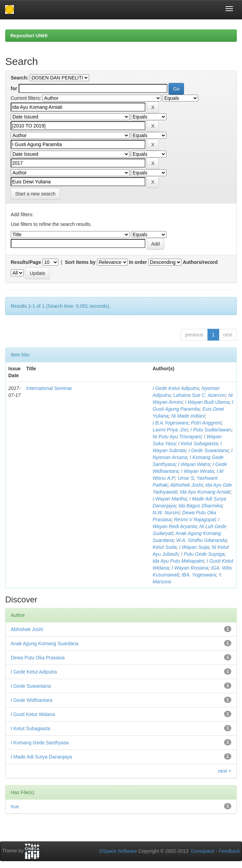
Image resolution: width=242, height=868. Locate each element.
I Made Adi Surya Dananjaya (41, 757)
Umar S (186, 478)
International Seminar (49, 388)
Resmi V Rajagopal (195, 519)
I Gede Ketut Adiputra (176, 388)
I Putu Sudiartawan (211, 430)
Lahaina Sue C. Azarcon (199, 395)
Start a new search (35, 194)
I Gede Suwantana (209, 450)
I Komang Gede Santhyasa (40, 743)
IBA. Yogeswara (199, 575)
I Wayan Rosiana (190, 568)
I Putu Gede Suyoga (203, 554)
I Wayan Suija (194, 547)
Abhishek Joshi (186, 485)
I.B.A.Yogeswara (171, 423)
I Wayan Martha (170, 499)
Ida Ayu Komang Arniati (205, 492)
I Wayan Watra (194, 464)
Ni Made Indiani (188, 416)
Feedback (229, 851)
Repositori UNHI (29, 36)
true (15, 807)
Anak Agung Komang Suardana (45, 643)
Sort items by (80, 262)
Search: (20, 78)
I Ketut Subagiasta (198, 443)
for (14, 88)
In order (138, 262)
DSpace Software (118, 851)
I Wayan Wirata (197, 471)
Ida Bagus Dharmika (200, 506)
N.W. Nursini (166, 513)
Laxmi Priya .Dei (170, 430)
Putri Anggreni (206, 423)
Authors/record (200, 262)
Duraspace (203, 851)
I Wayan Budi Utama (207, 402)
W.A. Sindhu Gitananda (201, 540)
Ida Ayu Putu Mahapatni (178, 561)
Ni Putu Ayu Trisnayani (177, 437)
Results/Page (26, 262)
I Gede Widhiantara (32, 700)
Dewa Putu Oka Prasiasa (38, 658)
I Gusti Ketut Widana (33, 714)
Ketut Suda (164, 547)
